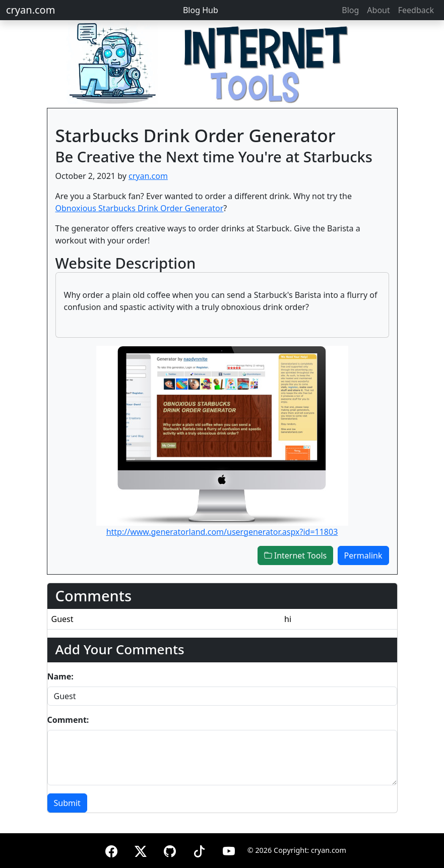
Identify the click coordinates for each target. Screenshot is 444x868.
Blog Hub (201, 10)
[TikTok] (199, 850)
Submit (67, 803)
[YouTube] (229, 850)
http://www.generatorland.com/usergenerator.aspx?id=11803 (222, 532)
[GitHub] (170, 850)
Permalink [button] (363, 555)
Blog (350, 10)
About (378, 10)
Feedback (416, 10)
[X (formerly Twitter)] (141, 850)
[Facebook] (111, 850)
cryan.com (30, 10)
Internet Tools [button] (296, 555)
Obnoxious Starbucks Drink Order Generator (140, 208)
